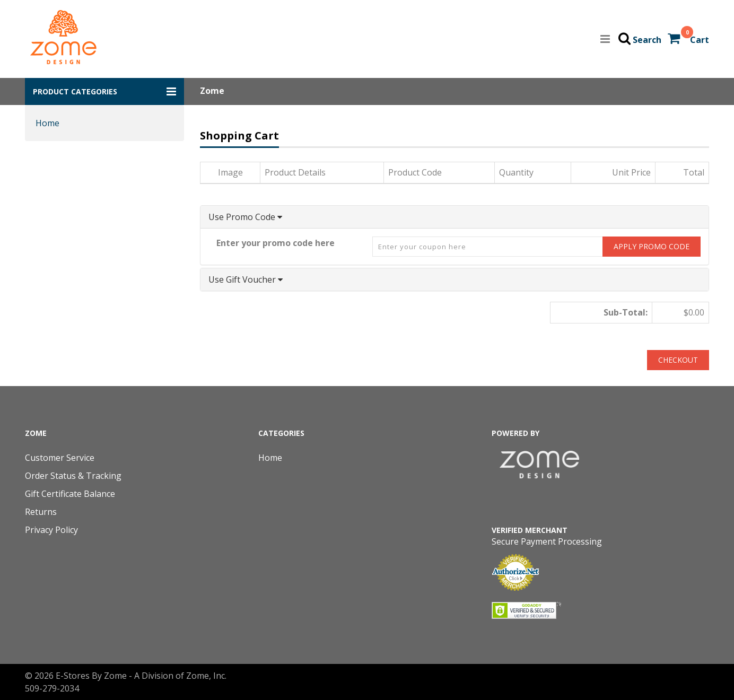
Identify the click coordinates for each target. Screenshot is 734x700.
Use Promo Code (245, 217)
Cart (700, 40)
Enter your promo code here (276, 243)
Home (47, 123)
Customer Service (60, 458)
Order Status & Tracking (73, 476)
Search (647, 40)
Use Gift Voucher (246, 279)
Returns (41, 512)
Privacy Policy (51, 530)
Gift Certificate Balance (70, 494)
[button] (104, 91)
